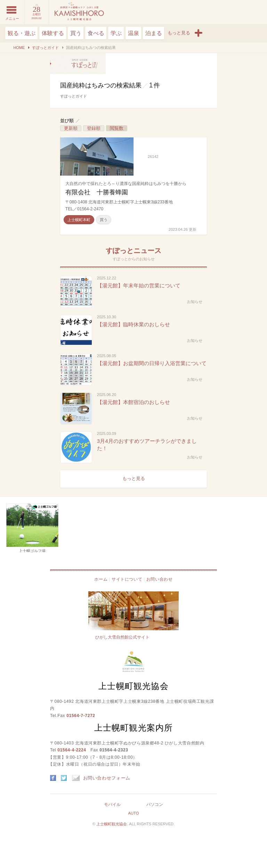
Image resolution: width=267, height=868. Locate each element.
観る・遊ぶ (22, 33)
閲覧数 (117, 128)
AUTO (133, 813)
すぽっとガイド (45, 48)
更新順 (71, 128)
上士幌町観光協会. (113, 824)
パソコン (155, 804)
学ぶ (116, 33)
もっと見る (134, 478)
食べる (96, 33)
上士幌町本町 (79, 220)
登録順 (94, 128)
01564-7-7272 (81, 716)
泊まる (154, 33)
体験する (53, 33)
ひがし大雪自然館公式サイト (122, 637)
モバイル (112, 804)
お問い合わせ (160, 579)
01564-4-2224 (72, 750)
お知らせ (195, 302)
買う (76, 33)
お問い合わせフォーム (101, 778)
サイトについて (127, 579)
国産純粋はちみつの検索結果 (78, 64)
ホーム (101, 579)
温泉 (133, 33)
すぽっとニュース (133, 251)
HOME (19, 48)
